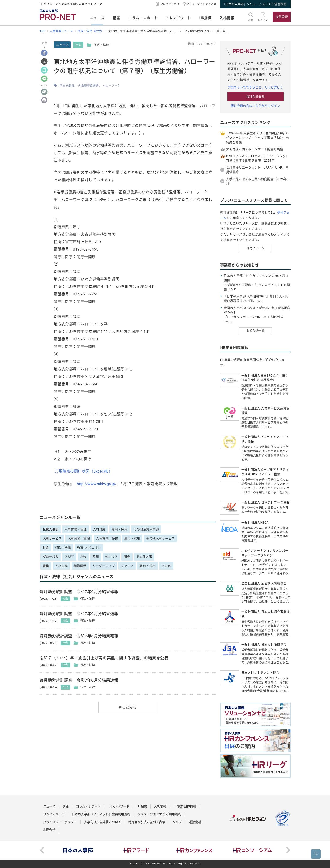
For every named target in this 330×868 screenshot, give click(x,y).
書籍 (46, 566)
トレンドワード (178, 18)
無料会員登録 (255, 97)
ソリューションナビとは (201, 4)
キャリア (127, 566)
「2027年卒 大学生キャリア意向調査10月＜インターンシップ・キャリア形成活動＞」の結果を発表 (258, 138)
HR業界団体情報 (185, 806)
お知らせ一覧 (255, 331)
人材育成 (99, 529)
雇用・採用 (120, 529)
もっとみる (128, 707)
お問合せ (49, 830)
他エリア (111, 557)
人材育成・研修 (107, 538)
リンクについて (54, 814)
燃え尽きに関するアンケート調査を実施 (255, 149)
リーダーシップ (104, 566)
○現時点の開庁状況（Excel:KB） (84, 471)
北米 (83, 557)
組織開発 (80, 566)
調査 (127, 557)
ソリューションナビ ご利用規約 (159, 814)
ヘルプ (177, 822)
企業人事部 (51, 529)
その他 (166, 566)
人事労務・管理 (76, 529)
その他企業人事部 (146, 529)
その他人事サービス (160, 538)
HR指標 (205, 18)
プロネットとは (170, 4)
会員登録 (282, 17)
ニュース (97, 18)
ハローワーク (112, 86)
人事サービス (52, 538)
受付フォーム (255, 248)
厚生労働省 (67, 86)
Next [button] (288, 850)
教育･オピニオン (89, 548)
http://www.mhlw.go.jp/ (97, 484)
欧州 (96, 557)
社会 (78, 45)
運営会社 (195, 822)
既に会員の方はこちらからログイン (255, 106)
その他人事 (144, 557)
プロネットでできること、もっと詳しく (255, 87)
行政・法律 (63, 548)
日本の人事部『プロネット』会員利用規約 (101, 814)
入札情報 (227, 18)
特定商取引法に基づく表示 (147, 822)
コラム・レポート (143, 18)
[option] (78, 850)
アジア (69, 557)
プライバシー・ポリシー (60, 822)
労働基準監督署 (88, 86)
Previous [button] (42, 850)
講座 (116, 18)
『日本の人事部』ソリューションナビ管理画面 (254, 4)
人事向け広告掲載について (103, 822)
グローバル (51, 557)
